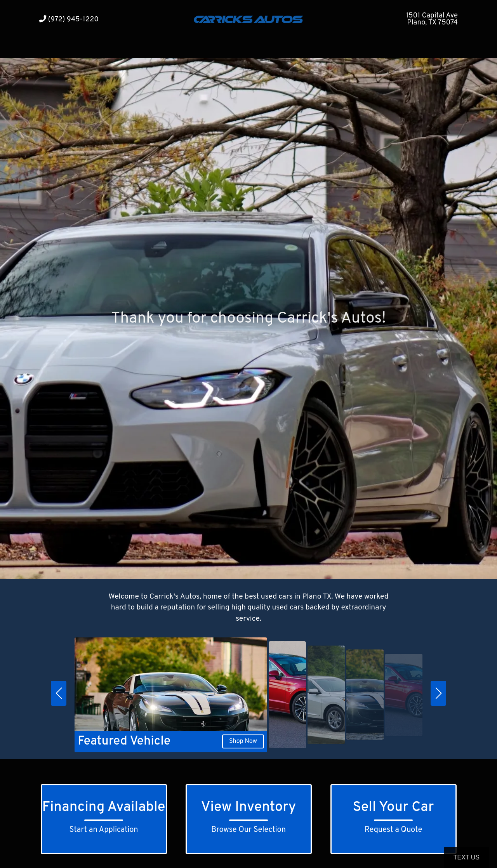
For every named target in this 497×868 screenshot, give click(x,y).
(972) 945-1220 (69, 20)
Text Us (467, 857)
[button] (59, 693)
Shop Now (243, 741)
